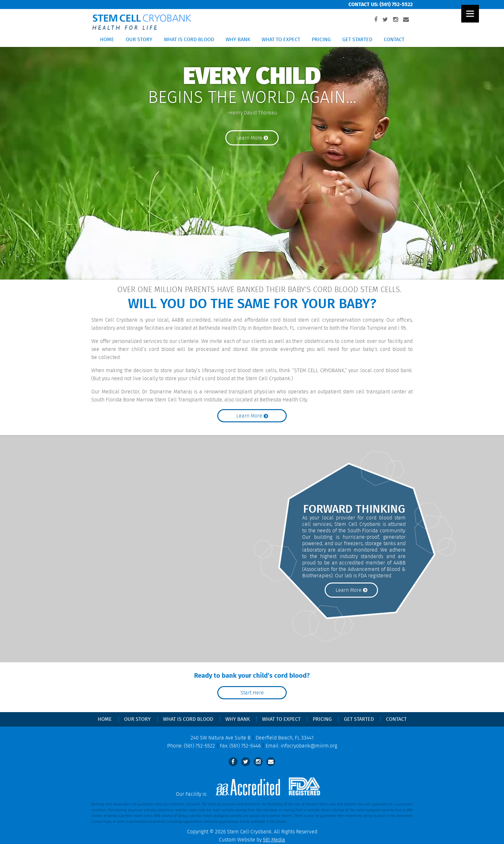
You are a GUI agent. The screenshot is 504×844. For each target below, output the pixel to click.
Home (107, 40)
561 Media (274, 840)
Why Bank (238, 40)
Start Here (252, 693)
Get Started (357, 40)
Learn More (252, 138)
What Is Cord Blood (189, 40)
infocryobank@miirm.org (309, 746)
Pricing (321, 40)
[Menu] (470, 14)
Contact (394, 40)
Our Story (139, 40)
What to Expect (281, 40)
